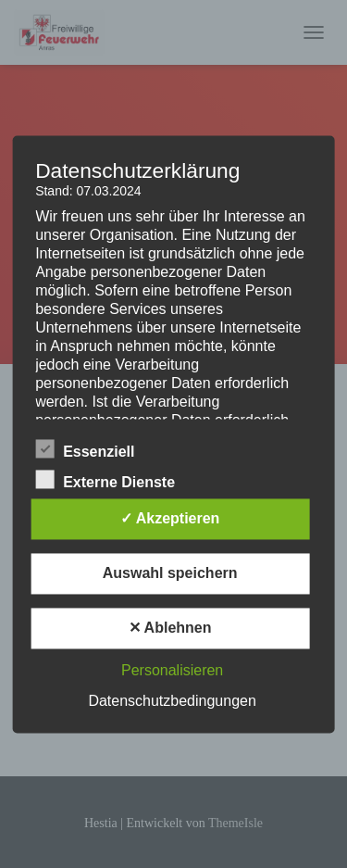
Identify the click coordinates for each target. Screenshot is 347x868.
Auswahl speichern (170, 573)
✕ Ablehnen (170, 628)
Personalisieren (172, 670)
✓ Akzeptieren (170, 518)
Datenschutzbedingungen (172, 701)
